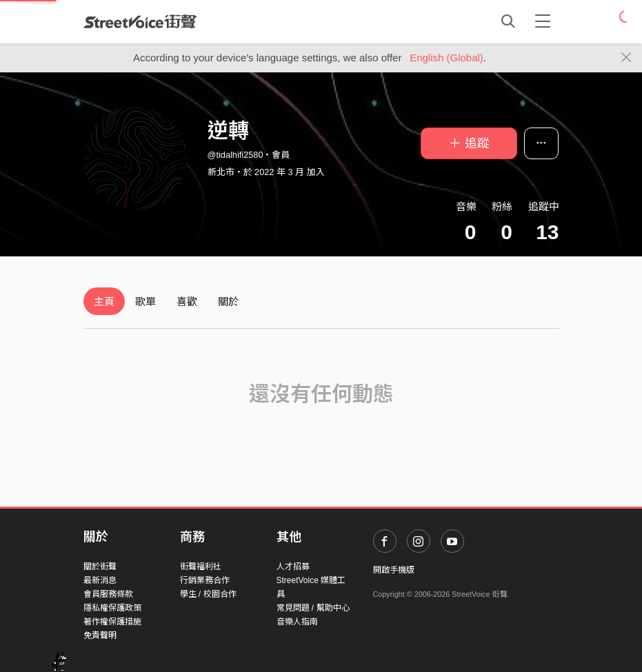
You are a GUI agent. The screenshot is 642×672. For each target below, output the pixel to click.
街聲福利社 (201, 567)
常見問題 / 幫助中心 (313, 608)
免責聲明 (100, 635)
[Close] (626, 58)
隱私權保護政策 (112, 608)
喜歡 (187, 302)
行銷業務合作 (205, 580)
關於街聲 (100, 567)
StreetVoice (140, 21)
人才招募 (293, 567)
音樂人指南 (297, 622)
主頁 (104, 302)
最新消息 (100, 580)
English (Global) (447, 58)
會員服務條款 (108, 594)
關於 (228, 302)
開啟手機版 (394, 570)
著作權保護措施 (112, 622)
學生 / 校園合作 (208, 594)
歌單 (146, 302)
